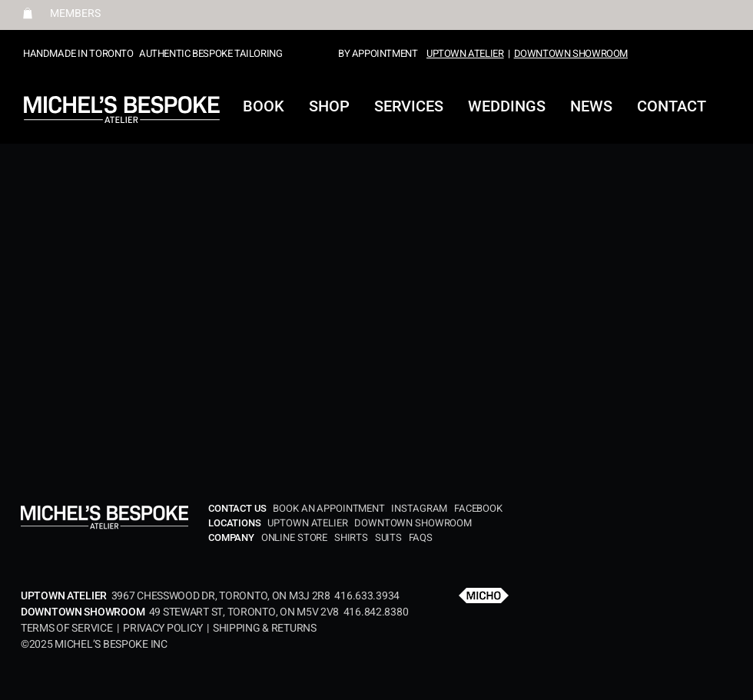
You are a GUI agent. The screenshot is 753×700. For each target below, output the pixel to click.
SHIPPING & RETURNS (265, 628)
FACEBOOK (478, 508)
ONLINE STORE (295, 537)
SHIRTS (351, 537)
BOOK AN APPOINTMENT (331, 508)
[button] (28, 13)
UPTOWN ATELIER (465, 53)
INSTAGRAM (419, 508)
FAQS (421, 537)
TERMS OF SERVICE (69, 628)
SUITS (388, 537)
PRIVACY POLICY (163, 628)
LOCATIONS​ (236, 523)
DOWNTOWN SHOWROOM (571, 53)
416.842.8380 (376, 612)
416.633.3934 (367, 596)
